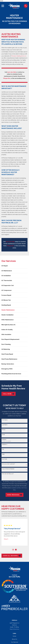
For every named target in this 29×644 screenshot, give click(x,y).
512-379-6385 (14, 577)
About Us (14, 639)
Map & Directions (14, 629)
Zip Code (4, 459)
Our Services (14, 642)
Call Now (9, 394)
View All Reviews (12, 556)
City (3, 449)
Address (4, 440)
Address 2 (5, 444)
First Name (5, 420)
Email (3, 435)
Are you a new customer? (9, 464)
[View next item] (16, 550)
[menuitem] (14, 266)
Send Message (15, 495)
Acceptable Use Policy (16, 488)
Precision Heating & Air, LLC (19, 56)
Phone (4, 430)
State (3, 454)
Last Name (5, 425)
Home (14, 636)
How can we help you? (8, 474)
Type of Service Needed (8, 469)
